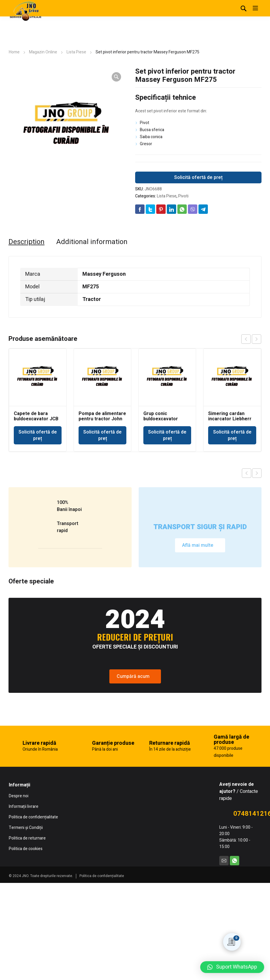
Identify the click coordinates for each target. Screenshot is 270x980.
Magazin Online (43, 52)
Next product (257, 473)
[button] (232, 967)
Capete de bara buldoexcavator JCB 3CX (36, 419)
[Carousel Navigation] (251, 339)
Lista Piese (76, 52)
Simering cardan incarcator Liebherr (230, 416)
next (257, 339)
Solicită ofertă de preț (198, 177)
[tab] (27, 242)
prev (246, 339)
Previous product (247, 473)
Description (27, 242)
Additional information (92, 242)
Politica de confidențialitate (102, 876)
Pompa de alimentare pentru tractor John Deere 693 (102, 419)
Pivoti (183, 196)
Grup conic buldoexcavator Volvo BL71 (161, 419)
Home (14, 52)
